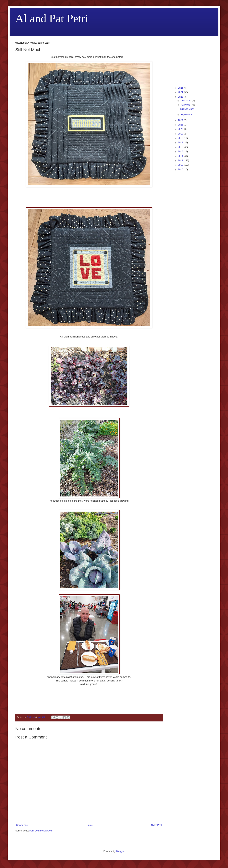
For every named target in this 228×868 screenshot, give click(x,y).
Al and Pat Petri (52, 18)
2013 (181, 161)
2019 (181, 134)
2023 (181, 97)
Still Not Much (187, 109)
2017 (181, 143)
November (186, 105)
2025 (181, 88)
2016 (181, 147)
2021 (181, 125)
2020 (181, 129)
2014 (181, 156)
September (187, 115)
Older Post (156, 825)
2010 (181, 170)
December (186, 101)
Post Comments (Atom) (41, 831)
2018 (181, 138)
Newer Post (22, 825)
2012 (181, 165)
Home (90, 825)
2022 (181, 120)
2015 (181, 152)
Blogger (120, 851)
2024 (181, 92)
